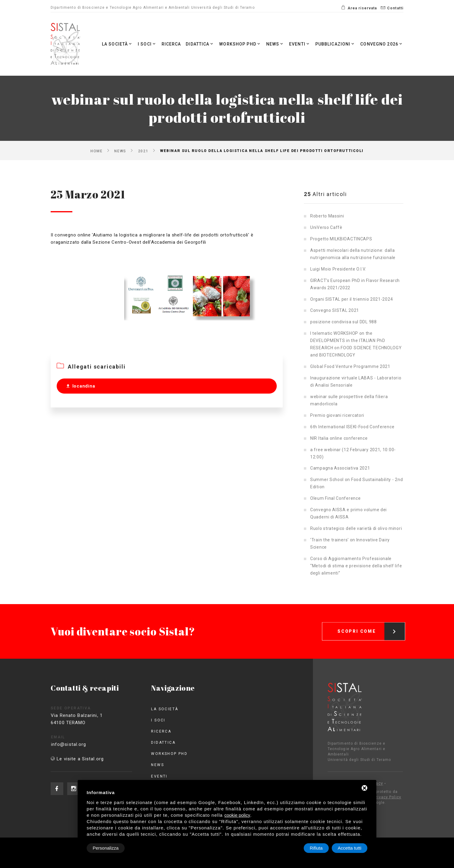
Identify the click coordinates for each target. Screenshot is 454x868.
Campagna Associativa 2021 (340, 468)
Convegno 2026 (382, 44)
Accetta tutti (349, 848)
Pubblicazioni (336, 44)
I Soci (147, 44)
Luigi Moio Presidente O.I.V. (338, 269)
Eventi (300, 44)
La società (117, 44)
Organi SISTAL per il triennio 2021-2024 (352, 299)
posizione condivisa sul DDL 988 (344, 322)
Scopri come (371, 624)
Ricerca (171, 44)
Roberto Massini (327, 216)
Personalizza (106, 848)
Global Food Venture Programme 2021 (350, 366)
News (275, 44)
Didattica (200, 44)
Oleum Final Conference (335, 498)
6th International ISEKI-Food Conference (352, 427)
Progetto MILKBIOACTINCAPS (341, 239)
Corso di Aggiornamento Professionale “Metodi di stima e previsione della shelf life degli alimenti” (356, 566)
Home (96, 151)
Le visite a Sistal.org (80, 759)
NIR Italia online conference (339, 438)
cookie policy (237, 815)
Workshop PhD (240, 44)
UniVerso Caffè (326, 227)
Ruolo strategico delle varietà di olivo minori (356, 528)
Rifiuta (316, 848)
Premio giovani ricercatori (337, 415)
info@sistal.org (76, 744)
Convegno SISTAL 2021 (335, 310)
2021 (143, 151)
